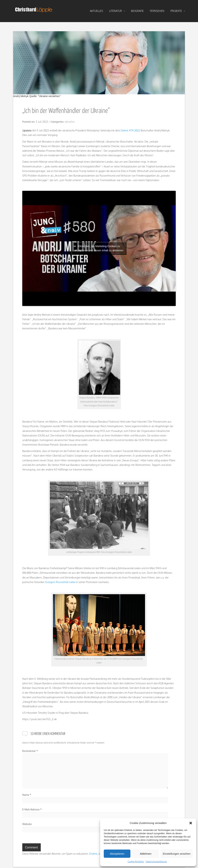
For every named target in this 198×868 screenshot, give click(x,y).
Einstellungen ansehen (177, 854)
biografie (137, 11)
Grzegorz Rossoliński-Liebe (60, 582)
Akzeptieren (117, 854)
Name (27, 795)
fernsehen (157, 11)
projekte (178, 11)
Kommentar (30, 751)
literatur (117, 11)
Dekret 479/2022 (130, 130)
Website (27, 824)
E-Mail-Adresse (32, 809)
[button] (191, 823)
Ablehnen (145, 854)
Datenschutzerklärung (156, 862)
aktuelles (96, 11)
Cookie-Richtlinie (136, 862)
